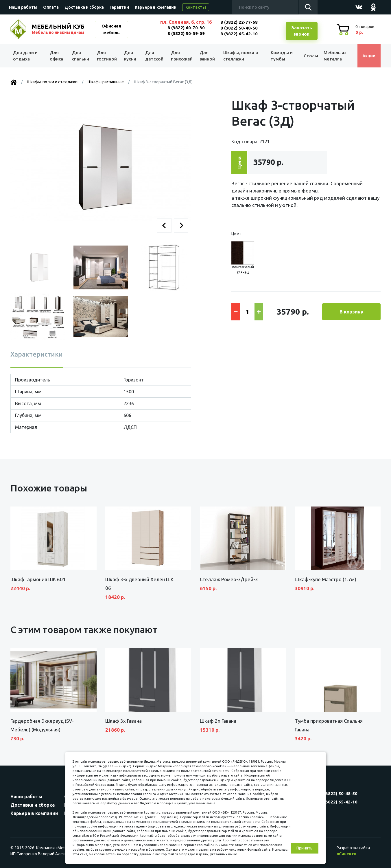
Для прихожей (181, 56)
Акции (367, 56)
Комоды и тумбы (279, 56)
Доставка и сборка (84, 7)
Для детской (154, 56)
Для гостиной (107, 56)
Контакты (196, 7)
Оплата (51, 7)
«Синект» (346, 854)
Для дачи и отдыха (26, 56)
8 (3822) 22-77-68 (239, 22)
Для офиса (56, 56)
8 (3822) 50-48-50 (239, 28)
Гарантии (119, 7)
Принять (305, 848)
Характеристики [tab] (37, 354)
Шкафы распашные (106, 82)
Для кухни (130, 56)
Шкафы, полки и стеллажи (240, 56)
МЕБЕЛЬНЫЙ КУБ (59, 29)
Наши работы (23, 7)
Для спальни (80, 56)
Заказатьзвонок (302, 31)
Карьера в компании (156, 7)
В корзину (351, 312)
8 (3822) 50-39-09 (186, 33)
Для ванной (206, 56)
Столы (308, 56)
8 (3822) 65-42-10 (239, 34)
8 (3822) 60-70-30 (186, 28)
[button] (164, 225)
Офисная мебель (111, 29)
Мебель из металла (334, 56)
